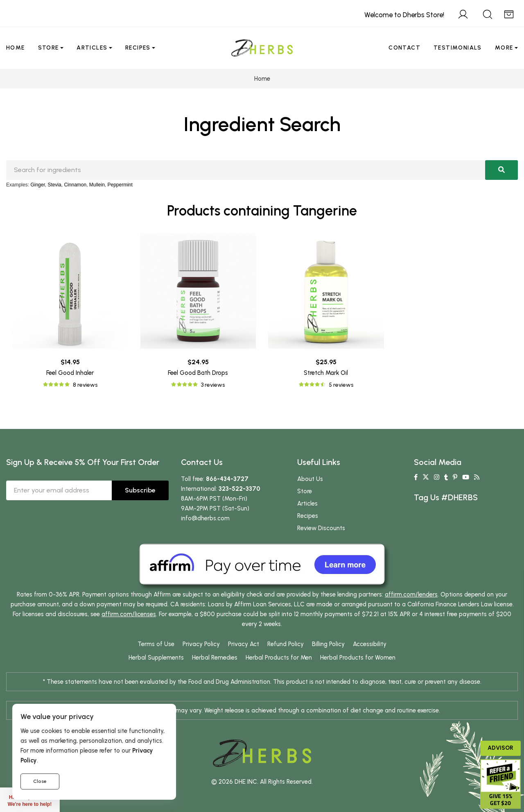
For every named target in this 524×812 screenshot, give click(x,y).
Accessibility (370, 644)
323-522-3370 (239, 489)
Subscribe (140, 490)
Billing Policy (328, 644)
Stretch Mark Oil (326, 373)
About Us (310, 479)
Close (40, 781)
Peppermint (120, 185)
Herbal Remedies (215, 658)
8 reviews (85, 385)
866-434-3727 (227, 479)
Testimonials (458, 48)
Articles (92, 48)
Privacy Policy (201, 644)
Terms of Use (156, 644)
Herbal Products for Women (358, 658)
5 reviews (341, 385)
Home (16, 48)
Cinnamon (75, 185)
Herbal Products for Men (279, 658)
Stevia (54, 185)
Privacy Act (244, 644)
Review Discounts (321, 528)
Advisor (500, 748)
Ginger (37, 185)
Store (49, 48)
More (504, 48)
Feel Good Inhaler (70, 373)
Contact (404, 48)
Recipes (138, 48)
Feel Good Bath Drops (198, 373)
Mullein (97, 185)
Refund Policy (286, 644)
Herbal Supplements (156, 658)
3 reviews (213, 385)
